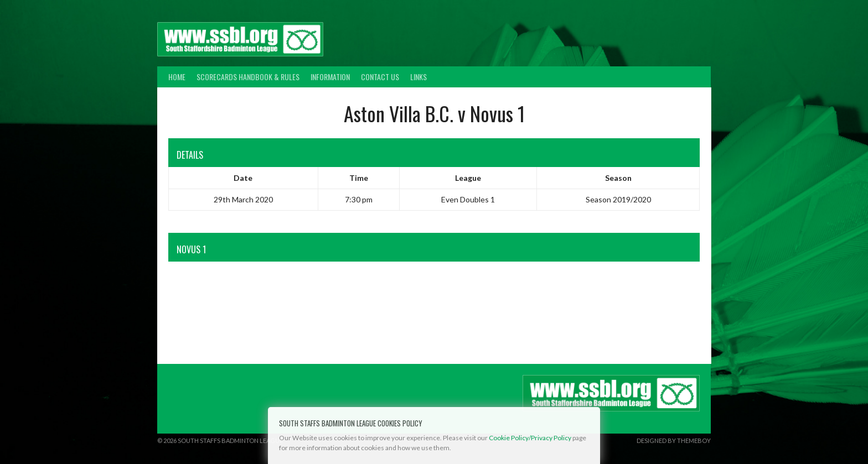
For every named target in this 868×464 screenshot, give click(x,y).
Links (418, 77)
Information (330, 77)
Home (177, 77)
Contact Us (380, 77)
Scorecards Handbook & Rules (248, 77)
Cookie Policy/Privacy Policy (530, 438)
